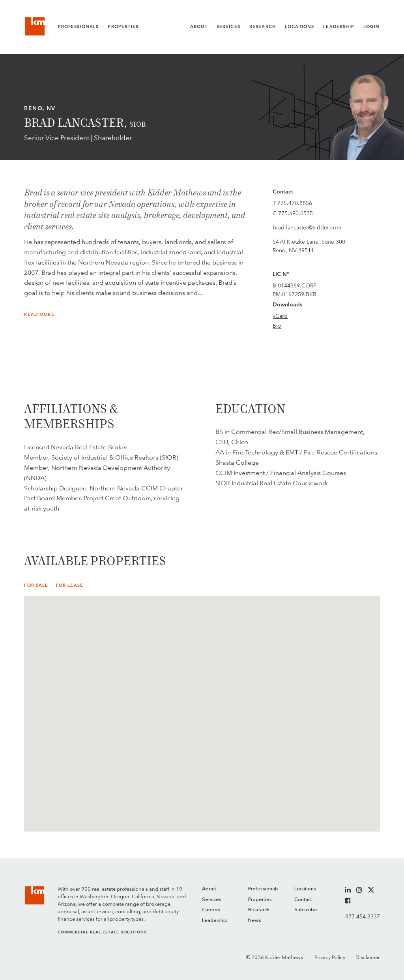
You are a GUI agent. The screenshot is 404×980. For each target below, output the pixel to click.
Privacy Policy (330, 957)
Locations (299, 27)
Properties (123, 27)
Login (372, 27)
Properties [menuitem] (260, 900)
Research (263, 27)
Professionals (79, 27)
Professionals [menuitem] (263, 889)
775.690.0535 (296, 213)
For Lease (70, 585)
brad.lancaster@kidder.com (307, 227)
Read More (39, 314)
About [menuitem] (209, 889)
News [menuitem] (255, 921)
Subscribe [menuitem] (306, 910)
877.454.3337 (363, 916)
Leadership (339, 27)
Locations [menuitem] (305, 889)
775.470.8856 (295, 203)
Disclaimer (368, 957)
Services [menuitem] (212, 900)
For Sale (36, 585)
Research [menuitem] (259, 910)
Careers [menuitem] (211, 910)
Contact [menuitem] (303, 900)
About (199, 27)
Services (228, 27)
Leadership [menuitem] (215, 921)
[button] (283, 683)
